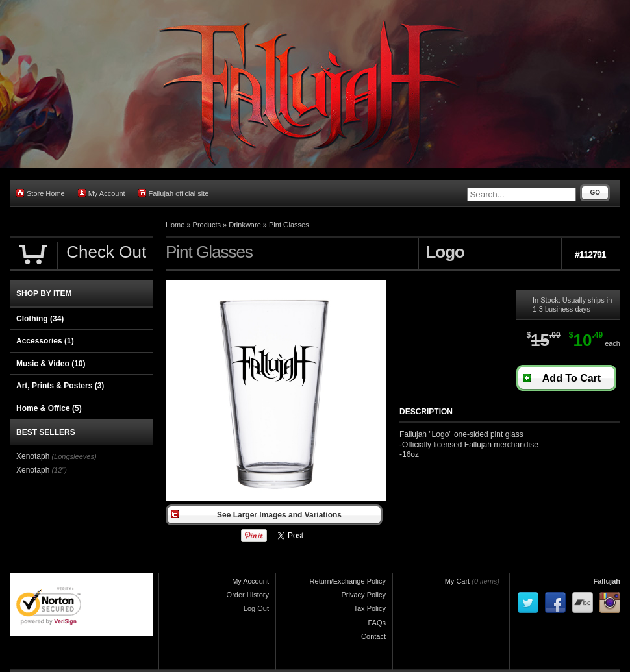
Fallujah (607, 581)
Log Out (256, 608)
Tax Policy (370, 608)
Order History (248, 595)
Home (175, 225)
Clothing (40, 319)
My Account (102, 193)
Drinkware (245, 225)
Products (207, 225)
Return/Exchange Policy (348, 581)
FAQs (377, 623)
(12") (59, 470)
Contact (373, 636)
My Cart (458, 581)
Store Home (41, 193)
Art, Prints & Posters (60, 386)
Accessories (45, 341)
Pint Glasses (289, 225)
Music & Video (51, 364)
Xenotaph (33, 456)
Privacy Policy (364, 595)
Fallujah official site (174, 193)
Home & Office (49, 408)
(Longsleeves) (74, 456)
